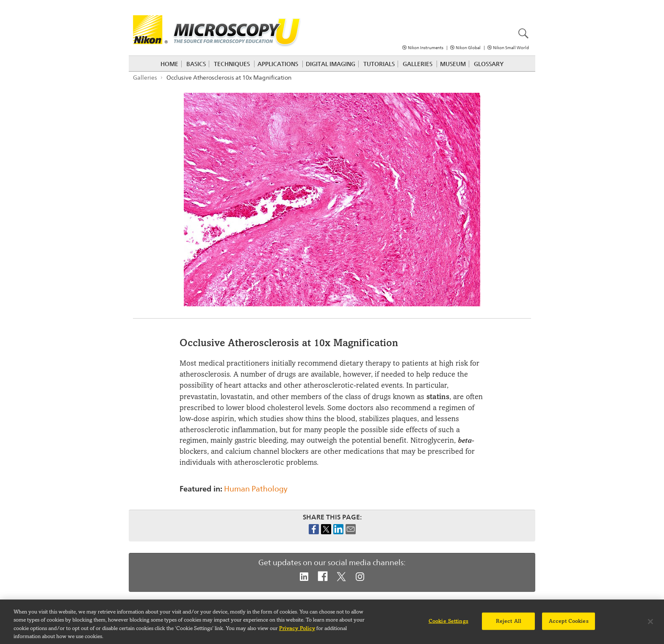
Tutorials (379, 64)
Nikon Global (468, 48)
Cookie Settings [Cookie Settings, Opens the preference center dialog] (448, 624)
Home (169, 64)
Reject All (509, 624)
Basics (196, 64)
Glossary (489, 64)
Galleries (418, 64)
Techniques (232, 64)
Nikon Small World (511, 48)
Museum (453, 64)
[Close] (650, 625)
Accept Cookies (569, 624)
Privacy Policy (297, 631)
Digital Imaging (331, 64)
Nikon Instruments (426, 48)
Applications (278, 64)
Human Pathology (256, 489)
